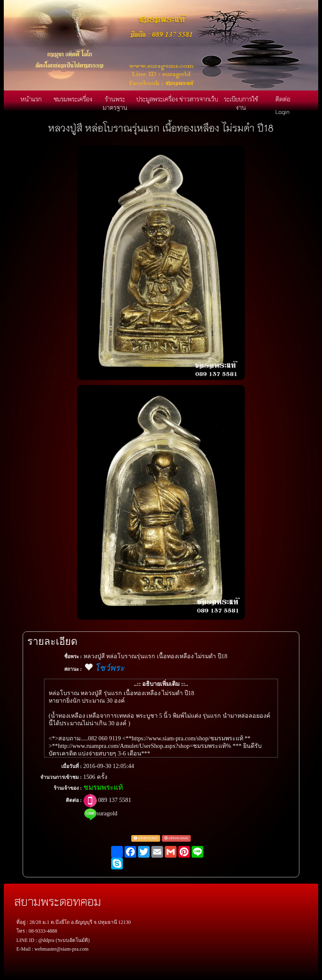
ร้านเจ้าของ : (68, 788)
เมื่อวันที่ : (71, 766)
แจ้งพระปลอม (176, 838)
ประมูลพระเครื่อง (157, 99)
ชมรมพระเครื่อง (73, 99)
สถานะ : (73, 669)
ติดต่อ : (74, 800)
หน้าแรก (31, 99)
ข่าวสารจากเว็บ (199, 99)
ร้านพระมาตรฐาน (115, 103)
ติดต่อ (283, 99)
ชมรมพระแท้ (103, 787)
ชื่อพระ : (73, 657)
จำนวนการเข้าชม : (61, 777)
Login (283, 111)
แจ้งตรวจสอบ (146, 838)
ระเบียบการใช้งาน (241, 103)
